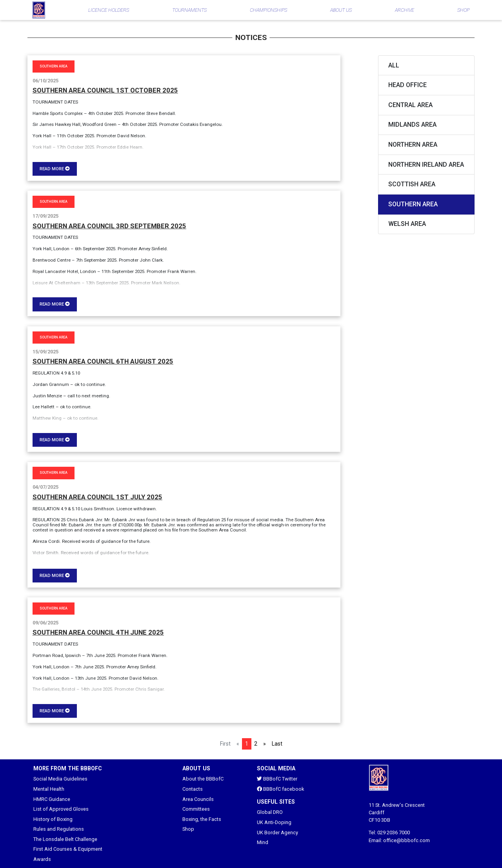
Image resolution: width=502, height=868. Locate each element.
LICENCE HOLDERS (109, 10)
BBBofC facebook (280, 789)
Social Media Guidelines (60, 779)
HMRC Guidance (52, 799)
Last (277, 744)
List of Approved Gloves (61, 809)
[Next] (265, 744)
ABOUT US (341, 10)
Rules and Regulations (59, 829)
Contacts (193, 789)
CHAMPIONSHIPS (268, 10)
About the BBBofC (203, 779)
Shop (188, 829)
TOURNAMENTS (189, 10)
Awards (42, 859)
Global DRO (270, 812)
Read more (55, 169)
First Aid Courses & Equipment (68, 849)
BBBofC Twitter (277, 779)
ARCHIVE (405, 10)
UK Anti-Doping (274, 822)
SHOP (463, 10)
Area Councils (198, 799)
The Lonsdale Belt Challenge (65, 839)
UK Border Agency (277, 833)
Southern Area (54, 66)
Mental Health (49, 789)
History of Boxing (53, 819)
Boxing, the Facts (202, 819)
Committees (196, 809)
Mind (263, 842)
